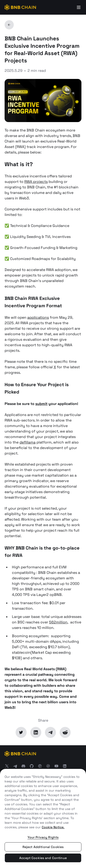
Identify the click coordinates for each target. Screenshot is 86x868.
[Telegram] (50, 732)
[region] (43, 818)
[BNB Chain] (20, 7)
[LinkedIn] (36, 732)
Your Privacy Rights (43, 837)
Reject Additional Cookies (43, 847)
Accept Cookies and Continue (43, 858)
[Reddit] (65, 732)
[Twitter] (21, 732)
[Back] (9, 25)
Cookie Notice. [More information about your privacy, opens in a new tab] (53, 827)
